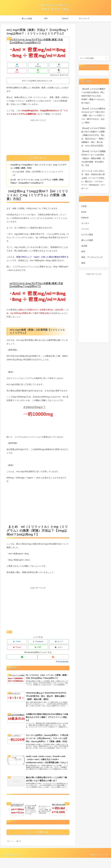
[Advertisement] (38, 131)
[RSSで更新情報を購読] (54, 647)
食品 (83, 263)
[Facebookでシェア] (22, 65)
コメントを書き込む (38, 842)
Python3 (85, 218)
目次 (36, 152)
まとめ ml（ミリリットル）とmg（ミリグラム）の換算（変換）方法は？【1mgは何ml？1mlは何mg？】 (38, 177)
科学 (9, 628)
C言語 (84, 206)
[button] (64, 65)
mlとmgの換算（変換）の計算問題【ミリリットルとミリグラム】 (39, 169)
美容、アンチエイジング (92, 257)
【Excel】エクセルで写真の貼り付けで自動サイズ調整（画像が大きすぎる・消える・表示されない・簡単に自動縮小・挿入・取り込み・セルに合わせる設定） (93, 137)
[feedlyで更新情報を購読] (22, 647)
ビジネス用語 (87, 235)
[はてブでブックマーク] (33, 65)
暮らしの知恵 (87, 240)
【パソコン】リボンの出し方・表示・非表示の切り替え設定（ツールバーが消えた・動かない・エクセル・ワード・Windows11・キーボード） (93, 180)
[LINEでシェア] (54, 65)
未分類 (84, 246)
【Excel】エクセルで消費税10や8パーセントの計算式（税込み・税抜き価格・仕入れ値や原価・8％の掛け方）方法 (93, 158)
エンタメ (85, 223)
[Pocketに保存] (43, 65)
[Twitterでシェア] (12, 65)
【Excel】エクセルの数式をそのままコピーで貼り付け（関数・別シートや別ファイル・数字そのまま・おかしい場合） (93, 116)
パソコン (85, 229)
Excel (84, 212)
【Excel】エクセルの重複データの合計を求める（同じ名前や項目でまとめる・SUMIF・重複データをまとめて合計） (93, 96)
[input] (94, 58)
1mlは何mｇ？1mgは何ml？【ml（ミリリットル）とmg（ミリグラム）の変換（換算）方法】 (38, 161)
